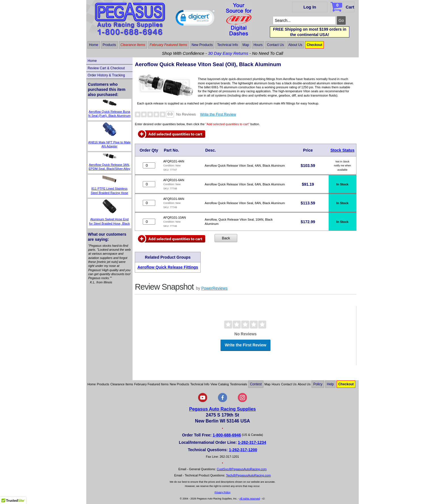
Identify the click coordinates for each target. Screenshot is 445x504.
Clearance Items (133, 45)
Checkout (315, 45)
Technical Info (227, 45)
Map (246, 45)
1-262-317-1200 (243, 450)
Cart (343, 6)
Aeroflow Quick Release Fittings (168, 267)
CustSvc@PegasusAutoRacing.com (242, 469)
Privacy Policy (222, 492)
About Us (295, 45)
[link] (195, 19)
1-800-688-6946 (227, 435)
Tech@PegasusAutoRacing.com (248, 475)
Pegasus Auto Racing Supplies (222, 409)
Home (94, 45)
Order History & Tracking (106, 75)
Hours (258, 45)
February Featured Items (168, 45)
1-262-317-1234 (252, 442)
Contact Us (275, 45)
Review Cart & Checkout (106, 68)
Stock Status (342, 150)
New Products (202, 45)
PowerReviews (214, 288)
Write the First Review (218, 114)
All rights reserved (250, 499)
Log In (310, 7)
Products (109, 45)
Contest (256, 384)
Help (330, 384)
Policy (318, 384)
